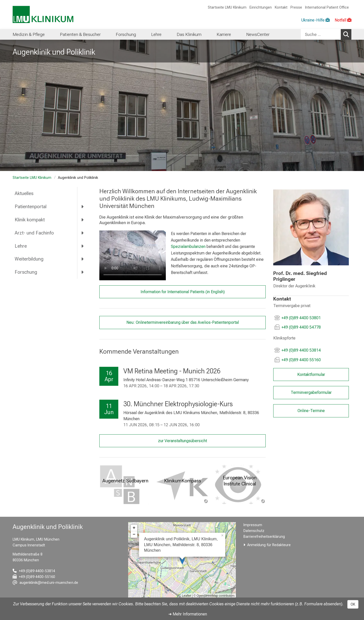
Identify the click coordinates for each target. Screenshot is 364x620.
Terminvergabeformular (311, 392)
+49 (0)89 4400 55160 (301, 360)
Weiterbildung (29, 259)
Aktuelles (24, 193)
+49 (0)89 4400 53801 (301, 318)
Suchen (347, 34)
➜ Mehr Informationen (188, 614)
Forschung (26, 272)
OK (353, 604)
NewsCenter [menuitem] (258, 34)
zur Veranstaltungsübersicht (183, 441)
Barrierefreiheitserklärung (264, 537)
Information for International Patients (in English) (182, 292)
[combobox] (326, 34)
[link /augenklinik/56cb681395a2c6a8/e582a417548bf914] (311, 227)
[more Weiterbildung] (83, 259)
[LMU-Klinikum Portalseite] (43, 15)
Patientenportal (31, 207)
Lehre (21, 246)
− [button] (134, 535)
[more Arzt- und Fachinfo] (83, 233)
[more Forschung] (83, 272)
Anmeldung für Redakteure (269, 545)
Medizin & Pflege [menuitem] (29, 34)
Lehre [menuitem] (156, 34)
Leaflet (187, 596)
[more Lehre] (83, 246)
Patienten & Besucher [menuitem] (80, 34)
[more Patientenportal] (83, 207)
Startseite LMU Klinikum (227, 7)
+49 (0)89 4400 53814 (301, 350)
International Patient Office (327, 7)
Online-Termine (311, 411)
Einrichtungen (261, 7)
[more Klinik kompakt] (83, 220)
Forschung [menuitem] (126, 34)
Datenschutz (254, 531)
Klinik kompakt (30, 220)
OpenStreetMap (207, 596)
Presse (296, 7)
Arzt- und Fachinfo (34, 233)
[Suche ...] (321, 34)
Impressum (253, 525)
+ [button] (134, 528)
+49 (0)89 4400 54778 (301, 327)
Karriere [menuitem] (224, 34)
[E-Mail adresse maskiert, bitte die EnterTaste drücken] (45, 583)
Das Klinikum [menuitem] (189, 34)
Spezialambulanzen (188, 247)
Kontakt (281, 7)
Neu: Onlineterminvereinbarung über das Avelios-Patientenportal (182, 322)
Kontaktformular (311, 374)
